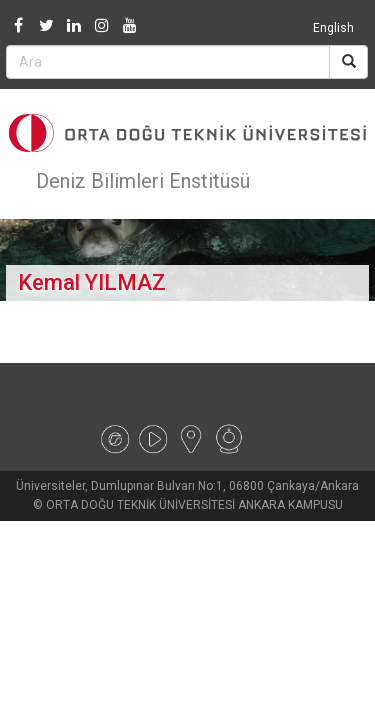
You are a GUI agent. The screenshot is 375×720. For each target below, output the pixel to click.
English (333, 28)
